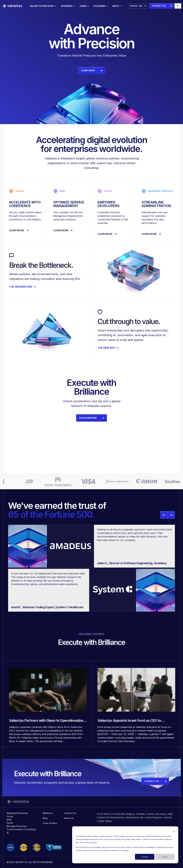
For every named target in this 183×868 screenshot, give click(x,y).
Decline (165, 857)
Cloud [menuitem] (10, 816)
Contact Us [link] (159, 6)
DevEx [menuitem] (10, 823)
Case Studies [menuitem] (50, 823)
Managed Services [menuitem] (17, 826)
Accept (145, 857)
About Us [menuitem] (69, 818)
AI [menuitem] (8, 833)
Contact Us (152, 781)
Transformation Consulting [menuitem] (21, 829)
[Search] (178, 6)
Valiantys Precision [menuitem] (17, 813)
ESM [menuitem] (9, 820)
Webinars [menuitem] (48, 813)
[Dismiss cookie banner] (174, 831)
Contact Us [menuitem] (70, 813)
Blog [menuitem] (45, 818)
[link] (13, 6)
